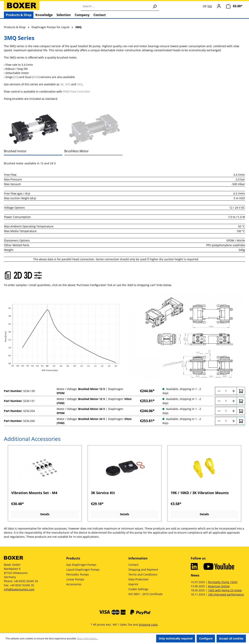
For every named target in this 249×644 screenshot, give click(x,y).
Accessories (74, 584)
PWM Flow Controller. (77, 91)
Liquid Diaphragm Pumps (83, 570)
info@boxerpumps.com (19, 589)
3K (16, 77)
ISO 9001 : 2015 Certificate (146, 594)
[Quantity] (226, 391)
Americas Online (219, 586)
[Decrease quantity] (219, 391)
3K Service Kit (103, 493)
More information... (88, 638)
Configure (206, 638)
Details (45, 514)
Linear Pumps (75, 579)
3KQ (80, 84)
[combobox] (116, 6)
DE (205, 6)
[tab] (33, 129)
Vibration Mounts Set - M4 (34, 493)
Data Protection (138, 579)
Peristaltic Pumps (78, 574)
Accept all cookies (231, 638)
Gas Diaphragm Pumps (81, 565)
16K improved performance (226, 594)
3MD (36, 77)
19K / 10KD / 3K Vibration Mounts (200, 493)
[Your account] (219, 6)
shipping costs (148, 625)
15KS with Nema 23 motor (225, 590)
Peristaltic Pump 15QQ (223, 582)
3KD (68, 84)
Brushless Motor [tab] (77, 151)
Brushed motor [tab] (15, 151)
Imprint (133, 584)
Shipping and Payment (143, 570)
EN (210, 6)
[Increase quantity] (233, 391)
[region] (124, 483)
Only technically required (176, 638)
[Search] (155, 6)
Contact (133, 565)
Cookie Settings (138, 589)
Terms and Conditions (143, 574)
